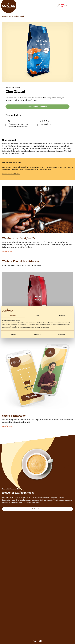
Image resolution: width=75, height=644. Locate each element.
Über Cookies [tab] (62, 315)
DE (64, 6)
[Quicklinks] (37, 641)
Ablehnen (14, 334)
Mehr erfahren (7, 251)
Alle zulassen (61, 334)
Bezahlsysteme (7, 426)
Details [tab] (37, 315)
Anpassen (38, 334)
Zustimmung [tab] (13, 315)
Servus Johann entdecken (11, 174)
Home (4, 16)
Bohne (11, 16)
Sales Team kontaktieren (38, 107)
